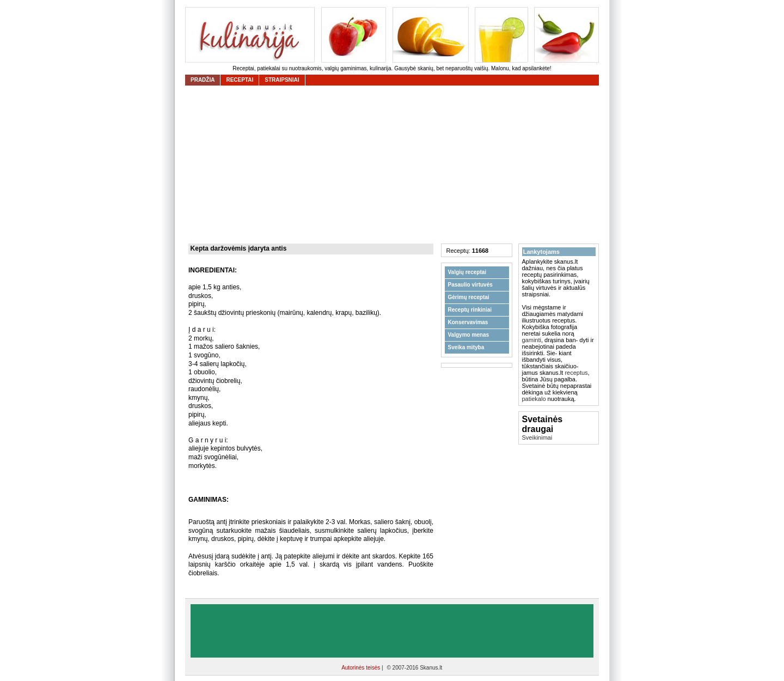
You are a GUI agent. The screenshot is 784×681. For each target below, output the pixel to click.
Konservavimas (468, 322)
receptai (240, 80)
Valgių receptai (467, 272)
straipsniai (282, 80)
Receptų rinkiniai (470, 310)
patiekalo (534, 399)
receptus (576, 373)
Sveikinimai (537, 437)
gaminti (532, 340)
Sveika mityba (466, 347)
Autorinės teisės (362, 668)
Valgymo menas (469, 335)
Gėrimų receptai (469, 297)
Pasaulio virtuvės (470, 285)
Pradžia (203, 80)
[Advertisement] (395, 165)
